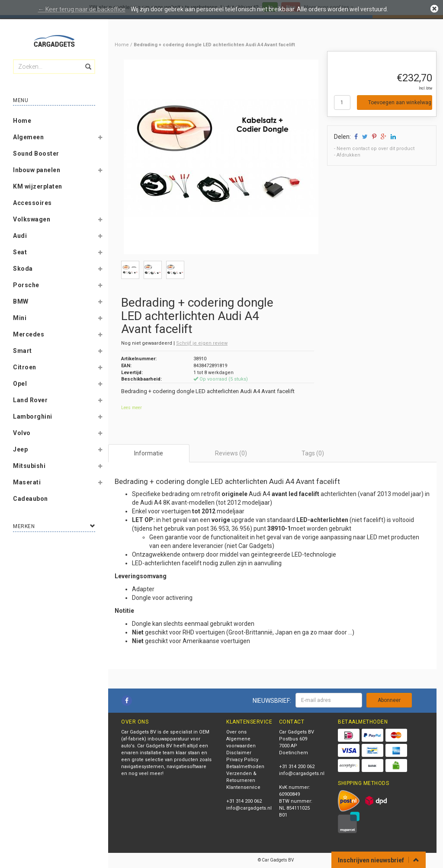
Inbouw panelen (37, 170)
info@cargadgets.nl (249, 808)
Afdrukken (348, 155)
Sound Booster (36, 154)
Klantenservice (243, 787)
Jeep (20, 449)
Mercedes (29, 334)
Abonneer (389, 700)
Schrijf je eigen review (202, 343)
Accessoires (32, 203)
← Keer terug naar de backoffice (82, 9)
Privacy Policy (242, 760)
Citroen (25, 367)
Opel (20, 384)
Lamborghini (33, 416)
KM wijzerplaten (38, 186)
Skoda (23, 269)
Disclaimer (239, 753)
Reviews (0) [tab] (231, 453)
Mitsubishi (29, 466)
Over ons (236, 732)
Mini (20, 318)
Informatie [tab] (149, 453)
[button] (100, 139)
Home (22, 121)
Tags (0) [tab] (313, 453)
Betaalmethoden (245, 767)
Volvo (22, 433)
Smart (22, 351)
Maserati (27, 482)
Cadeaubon (30, 499)
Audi (20, 236)
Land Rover (30, 400)
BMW (21, 301)
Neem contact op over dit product (376, 149)
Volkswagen (32, 219)
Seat (20, 252)
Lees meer (132, 408)
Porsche (26, 285)
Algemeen (28, 137)
